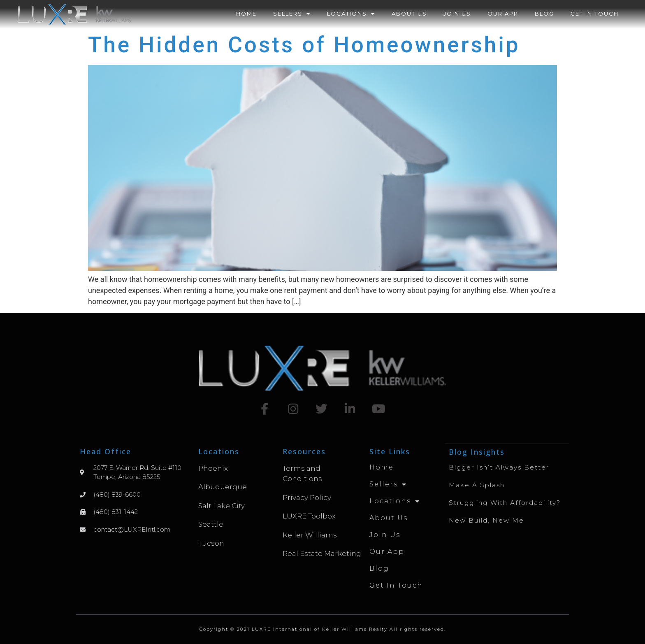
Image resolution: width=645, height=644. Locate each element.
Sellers (292, 14)
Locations (351, 14)
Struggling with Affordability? (505, 502)
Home (246, 14)
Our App (503, 14)
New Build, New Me (486, 520)
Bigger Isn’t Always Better (499, 467)
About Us (409, 14)
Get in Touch (595, 14)
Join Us (457, 14)
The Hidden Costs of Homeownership (304, 45)
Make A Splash (477, 485)
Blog (544, 14)
